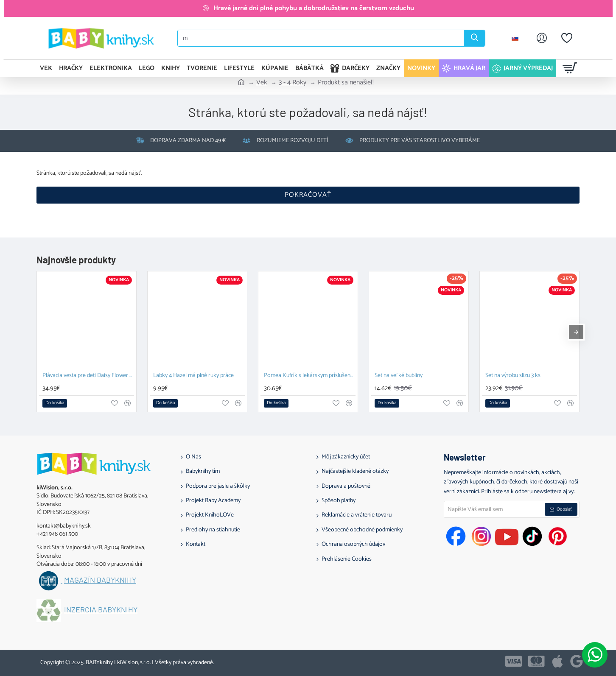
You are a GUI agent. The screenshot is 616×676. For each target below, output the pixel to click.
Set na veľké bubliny (399, 376)
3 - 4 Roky (293, 83)
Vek (262, 83)
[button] (55, 403)
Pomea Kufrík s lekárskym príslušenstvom (310, 376)
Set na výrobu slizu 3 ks (513, 376)
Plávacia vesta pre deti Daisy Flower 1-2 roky (88, 376)
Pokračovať (308, 195)
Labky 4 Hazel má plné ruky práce (193, 376)
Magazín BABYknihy (100, 580)
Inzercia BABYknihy (101, 610)
